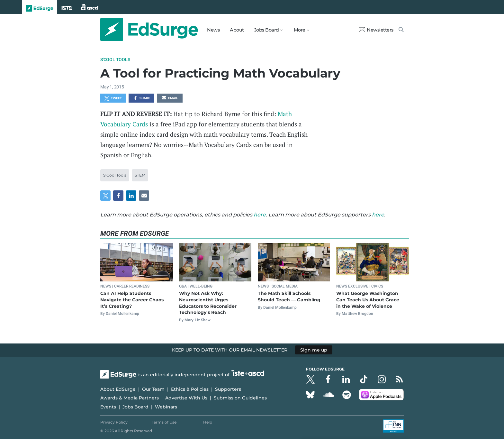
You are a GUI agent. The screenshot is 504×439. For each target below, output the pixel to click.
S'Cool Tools (115, 59)
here (260, 215)
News (213, 30)
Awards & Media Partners (130, 398)
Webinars (166, 407)
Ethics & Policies (190, 389)
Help (208, 422)
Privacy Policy (114, 422)
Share (142, 98)
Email (170, 98)
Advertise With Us (186, 398)
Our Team (153, 389)
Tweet (113, 98)
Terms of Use (164, 422)
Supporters (228, 389)
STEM (140, 175)
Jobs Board (135, 407)
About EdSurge (118, 389)
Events (108, 407)
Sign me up (314, 350)
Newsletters (376, 30)
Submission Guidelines (240, 398)
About (237, 30)
